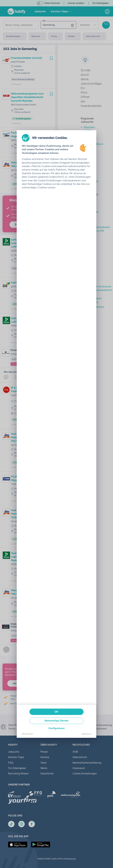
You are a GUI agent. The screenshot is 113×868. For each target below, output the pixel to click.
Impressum (86, 734)
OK (56, 712)
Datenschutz (27, 734)
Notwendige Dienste (56, 721)
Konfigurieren (57, 728)
